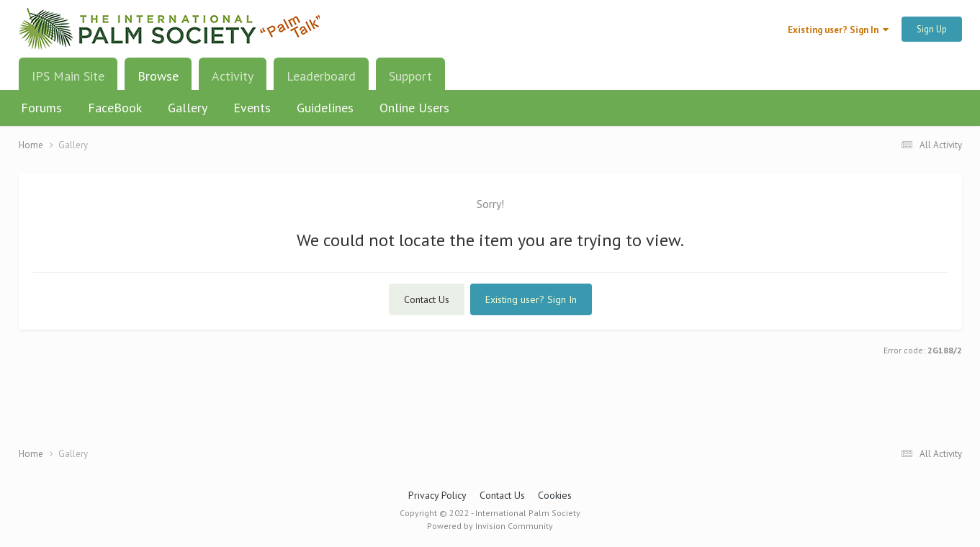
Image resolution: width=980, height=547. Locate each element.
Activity (233, 76)
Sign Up (932, 29)
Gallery (188, 108)
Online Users (414, 108)
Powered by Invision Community (490, 526)
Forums (41, 108)
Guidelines (325, 108)
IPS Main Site (68, 76)
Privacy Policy (437, 495)
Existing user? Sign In (838, 30)
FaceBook (115, 108)
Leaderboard (321, 76)
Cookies (555, 495)
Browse (158, 81)
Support (410, 76)
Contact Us (427, 299)
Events (252, 108)
